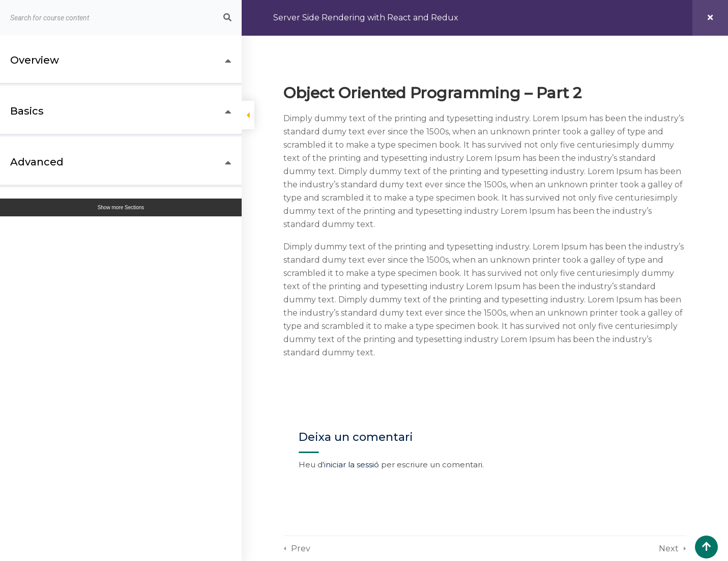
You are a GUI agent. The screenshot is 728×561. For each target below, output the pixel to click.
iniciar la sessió (352, 465)
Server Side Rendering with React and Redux (366, 18)
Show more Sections (121, 207)
